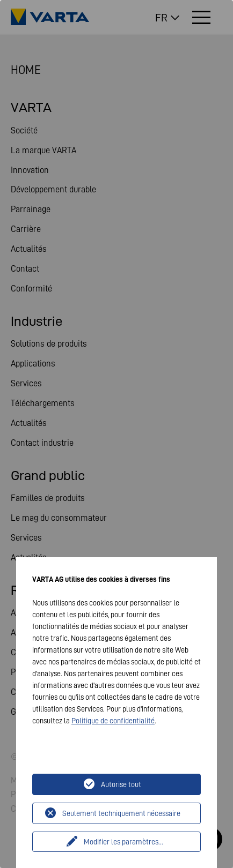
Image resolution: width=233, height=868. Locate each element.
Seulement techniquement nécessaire (121, 813)
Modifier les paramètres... (123, 842)
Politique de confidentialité (113, 721)
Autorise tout (121, 784)
